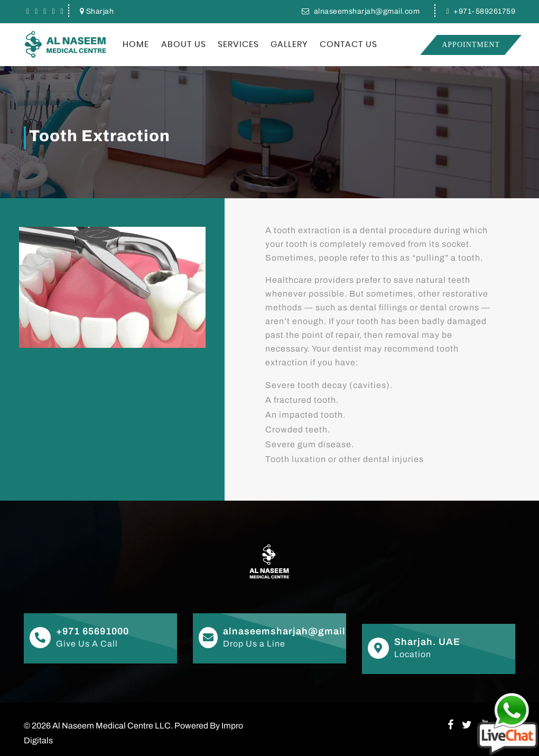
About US (184, 44)
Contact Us (349, 44)
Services (238, 44)
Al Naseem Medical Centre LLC (111, 726)
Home (136, 44)
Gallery (289, 44)
